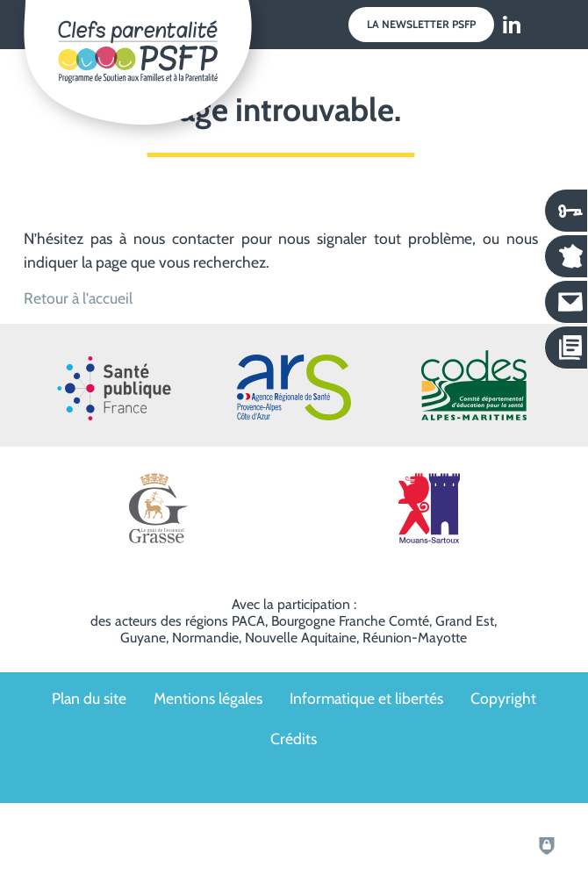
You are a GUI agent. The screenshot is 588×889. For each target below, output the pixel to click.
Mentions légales (208, 698)
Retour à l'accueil (78, 298)
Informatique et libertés (366, 698)
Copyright (503, 698)
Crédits (294, 738)
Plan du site (89, 698)
